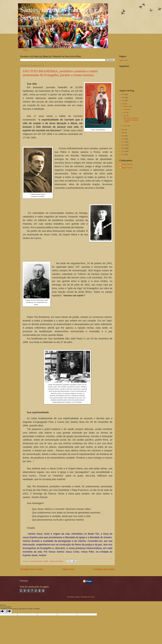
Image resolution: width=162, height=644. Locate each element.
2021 (123, 130)
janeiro (126, 126)
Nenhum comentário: (57, 561)
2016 (123, 145)
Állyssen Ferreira (127, 168)
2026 (123, 94)
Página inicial (68, 569)
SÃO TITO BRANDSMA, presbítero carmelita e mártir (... (131, 120)
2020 (123, 133)
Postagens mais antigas (104, 569)
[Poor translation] (8, 611)
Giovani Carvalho (127, 164)
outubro (126, 109)
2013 (123, 154)
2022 (123, 104)
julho (125, 112)
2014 (123, 151)
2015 (123, 148)
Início (26, 50)
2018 (123, 139)
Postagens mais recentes (32, 569)
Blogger (92, 597)
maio (125, 116)
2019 (123, 136)
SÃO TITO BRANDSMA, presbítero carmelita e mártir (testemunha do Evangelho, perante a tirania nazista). (60, 73)
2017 (123, 142)
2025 (123, 98)
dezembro (127, 106)
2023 (123, 101)
